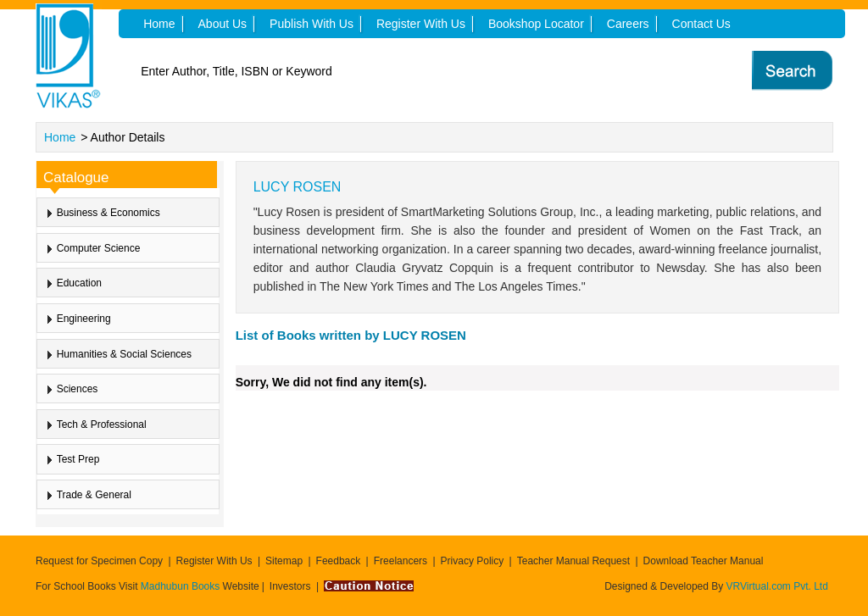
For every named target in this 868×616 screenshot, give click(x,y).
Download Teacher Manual (704, 561)
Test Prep (78, 459)
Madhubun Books (182, 586)
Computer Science (99, 248)
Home (60, 137)
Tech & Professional (102, 425)
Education (79, 283)
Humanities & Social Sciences (124, 354)
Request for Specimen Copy (99, 561)
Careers (628, 24)
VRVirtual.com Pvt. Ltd (777, 586)
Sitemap (284, 561)
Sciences (78, 389)
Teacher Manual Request (573, 561)
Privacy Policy (473, 561)
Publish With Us (312, 24)
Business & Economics (108, 213)
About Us (223, 24)
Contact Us (701, 24)
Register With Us (214, 561)
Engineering (84, 319)
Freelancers (401, 561)
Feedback (339, 561)
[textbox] (401, 71)
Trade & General (94, 495)
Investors (290, 586)
